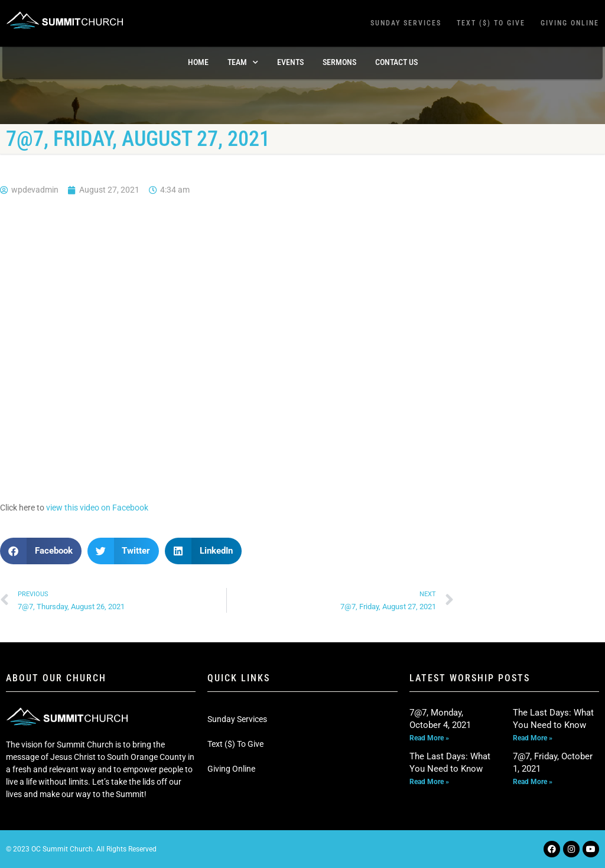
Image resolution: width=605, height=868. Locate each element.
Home (198, 62)
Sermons (339, 62)
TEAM (243, 63)
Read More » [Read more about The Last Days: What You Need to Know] (533, 738)
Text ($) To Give (491, 23)
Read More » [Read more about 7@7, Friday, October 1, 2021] (533, 782)
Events (290, 62)
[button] (41, 551)
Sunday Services (406, 23)
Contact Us (396, 62)
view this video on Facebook (97, 508)
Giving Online (570, 23)
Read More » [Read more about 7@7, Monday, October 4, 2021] (429, 738)
